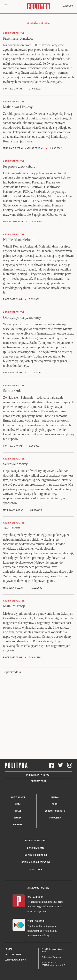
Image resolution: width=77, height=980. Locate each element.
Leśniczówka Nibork (16, 960)
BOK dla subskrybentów (36, 862)
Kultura (18, 825)
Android (38, 897)
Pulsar (9, 949)
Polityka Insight (14, 955)
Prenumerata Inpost (38, 775)
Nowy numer (18, 797)
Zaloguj (68, 6)
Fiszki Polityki (36, 921)
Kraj (18, 804)
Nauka (55, 797)
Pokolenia (55, 818)
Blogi (55, 804)
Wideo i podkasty (55, 811)
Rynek (18, 818)
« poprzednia (12, 672)
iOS (29, 897)
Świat (18, 811)
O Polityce (36, 870)
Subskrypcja (38, 781)
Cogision (53, 949)
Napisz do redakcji (36, 855)
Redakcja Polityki (36, 841)
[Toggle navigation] (6, 7)
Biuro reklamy (36, 848)
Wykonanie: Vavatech (51, 957)
